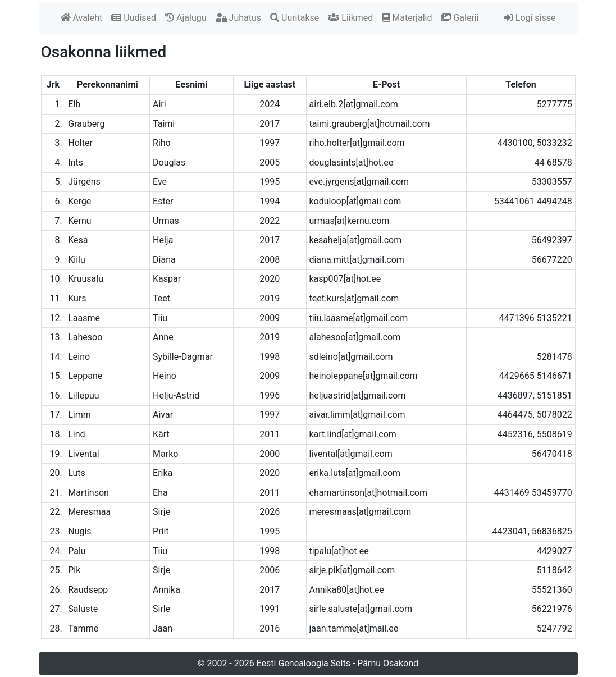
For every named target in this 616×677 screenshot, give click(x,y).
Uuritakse (295, 18)
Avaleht (82, 18)
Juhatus (238, 18)
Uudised (134, 18)
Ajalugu (186, 18)
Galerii (460, 18)
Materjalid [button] (407, 18)
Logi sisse (530, 18)
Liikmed (350, 18)
